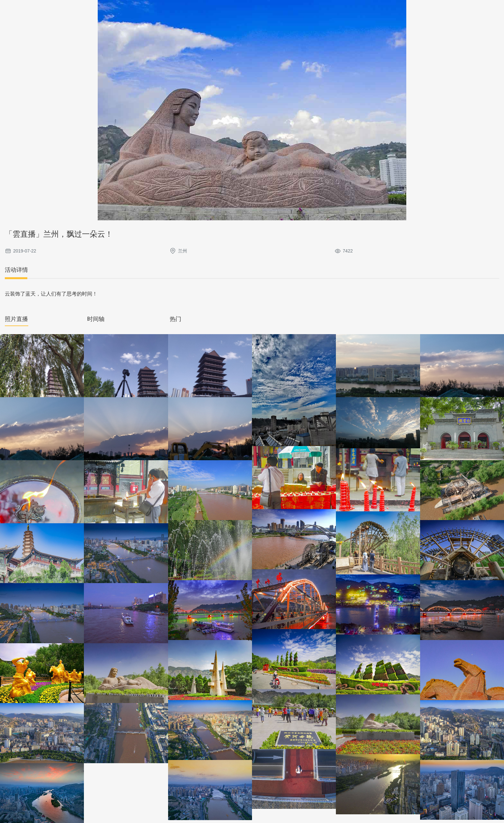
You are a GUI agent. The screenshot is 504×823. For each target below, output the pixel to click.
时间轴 (96, 319)
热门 (175, 319)
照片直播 (16, 319)
